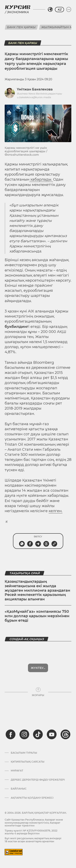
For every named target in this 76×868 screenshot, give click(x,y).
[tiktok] (38, 734)
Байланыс (19, 789)
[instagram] (24, 734)
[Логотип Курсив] (18, 7)
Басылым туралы (24, 753)
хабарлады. (41, 179)
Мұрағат (17, 771)
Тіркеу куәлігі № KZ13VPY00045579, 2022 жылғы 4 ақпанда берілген (31, 832)
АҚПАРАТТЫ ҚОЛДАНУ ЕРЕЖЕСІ (32, 798)
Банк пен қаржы (21, 27)
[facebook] (11, 734)
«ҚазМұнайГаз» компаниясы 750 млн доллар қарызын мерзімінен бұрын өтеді (37, 616)
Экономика (18, 12)
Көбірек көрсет (38, 668)
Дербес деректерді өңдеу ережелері (38, 780)
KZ (59, 10)
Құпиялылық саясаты (28, 762)
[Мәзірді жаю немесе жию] (69, 10)
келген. (56, 511)
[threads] (65, 734)
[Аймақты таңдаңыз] (50, 10)
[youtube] (52, 734)
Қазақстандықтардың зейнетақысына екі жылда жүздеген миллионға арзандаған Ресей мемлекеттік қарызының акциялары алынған (37, 590)
